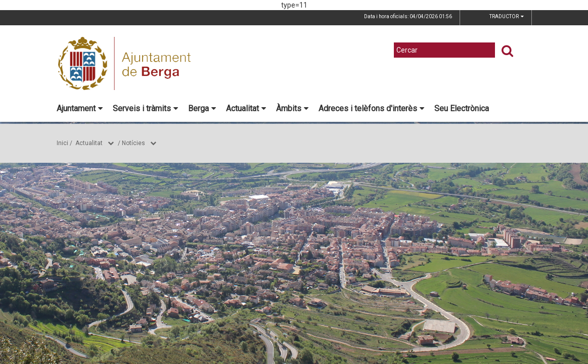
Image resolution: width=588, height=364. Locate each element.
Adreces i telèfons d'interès (371, 108)
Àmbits (292, 108)
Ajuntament (80, 108)
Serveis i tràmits (145, 108)
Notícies (133, 143)
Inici (62, 143)
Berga (202, 108)
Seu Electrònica (462, 108)
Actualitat (246, 108)
